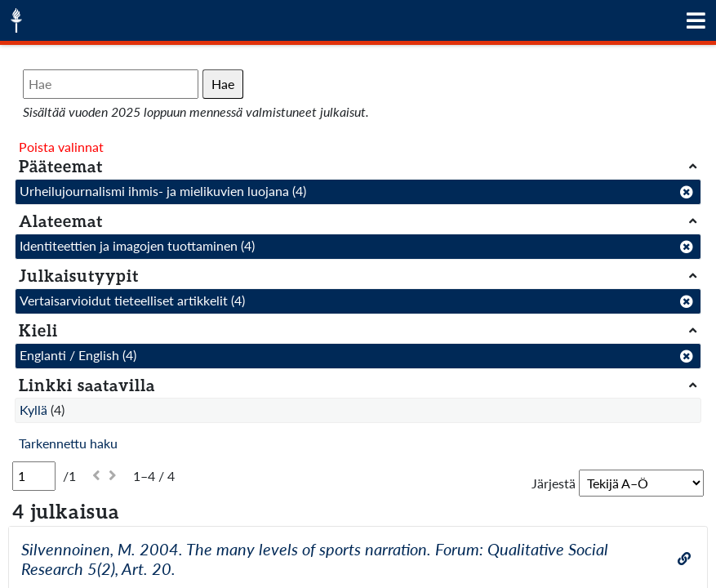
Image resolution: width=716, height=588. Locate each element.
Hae (223, 84)
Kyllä (33, 410)
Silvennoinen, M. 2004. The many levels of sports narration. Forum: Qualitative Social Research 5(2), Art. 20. (315, 559)
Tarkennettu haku (68, 443)
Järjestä (554, 483)
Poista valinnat (61, 147)
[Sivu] (34, 476)
